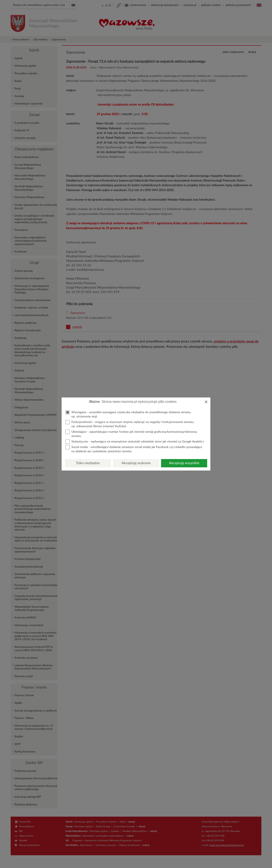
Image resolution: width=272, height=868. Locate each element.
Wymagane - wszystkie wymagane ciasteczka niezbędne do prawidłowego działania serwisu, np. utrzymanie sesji (128, 414)
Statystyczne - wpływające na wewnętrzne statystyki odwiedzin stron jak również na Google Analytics (135, 442)
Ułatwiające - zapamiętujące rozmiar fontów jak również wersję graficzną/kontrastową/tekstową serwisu (131, 434)
